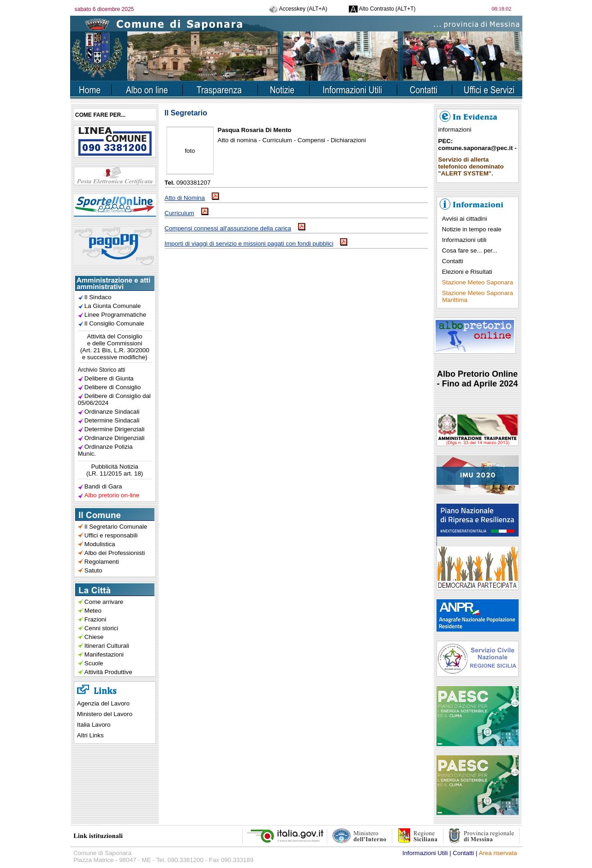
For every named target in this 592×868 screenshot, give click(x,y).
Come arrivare (104, 602)
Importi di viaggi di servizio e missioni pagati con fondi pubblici (256, 244)
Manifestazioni (104, 654)
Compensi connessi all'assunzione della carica (235, 228)
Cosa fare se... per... (470, 250)
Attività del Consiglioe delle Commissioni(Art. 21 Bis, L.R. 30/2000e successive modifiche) (115, 347)
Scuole (94, 663)
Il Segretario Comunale (116, 527)
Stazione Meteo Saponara (478, 282)
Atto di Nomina (192, 198)
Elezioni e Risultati (467, 272)
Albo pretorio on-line (112, 495)
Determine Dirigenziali (114, 429)
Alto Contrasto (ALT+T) (382, 9)
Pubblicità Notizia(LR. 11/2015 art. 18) (115, 470)
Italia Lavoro (94, 725)
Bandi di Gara (103, 486)
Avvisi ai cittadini (465, 219)
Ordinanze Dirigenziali (114, 438)
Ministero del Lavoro (105, 714)
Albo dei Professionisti (115, 553)
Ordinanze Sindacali (112, 412)
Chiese (94, 637)
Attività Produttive (108, 672)
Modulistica (100, 544)
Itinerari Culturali (107, 646)
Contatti (453, 261)
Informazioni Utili (425, 853)
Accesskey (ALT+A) (298, 9)
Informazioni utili (464, 240)
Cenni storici (101, 628)
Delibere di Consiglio (113, 387)
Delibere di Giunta (109, 378)
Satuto (93, 570)
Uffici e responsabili (111, 535)
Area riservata (498, 853)
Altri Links (90, 735)
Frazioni (95, 619)
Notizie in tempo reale (472, 229)
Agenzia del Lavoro (103, 703)
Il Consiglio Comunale (114, 323)
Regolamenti (102, 562)
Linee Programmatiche (115, 315)
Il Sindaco (98, 297)
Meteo (93, 611)
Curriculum (187, 213)
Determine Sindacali (112, 420)
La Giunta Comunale (113, 306)
